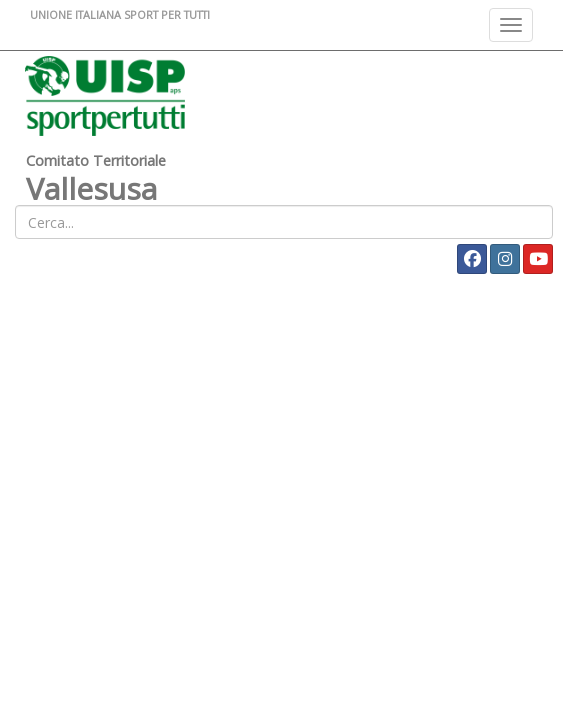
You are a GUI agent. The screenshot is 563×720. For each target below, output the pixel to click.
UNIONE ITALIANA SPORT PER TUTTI (120, 14)
